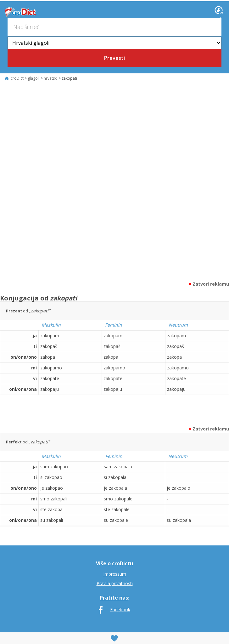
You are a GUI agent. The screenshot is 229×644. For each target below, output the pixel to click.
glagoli (34, 78)
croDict (20, 12)
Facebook (120, 610)
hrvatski (51, 78)
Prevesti (114, 58)
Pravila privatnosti (115, 583)
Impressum (115, 574)
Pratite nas (114, 598)
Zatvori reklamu (209, 284)
